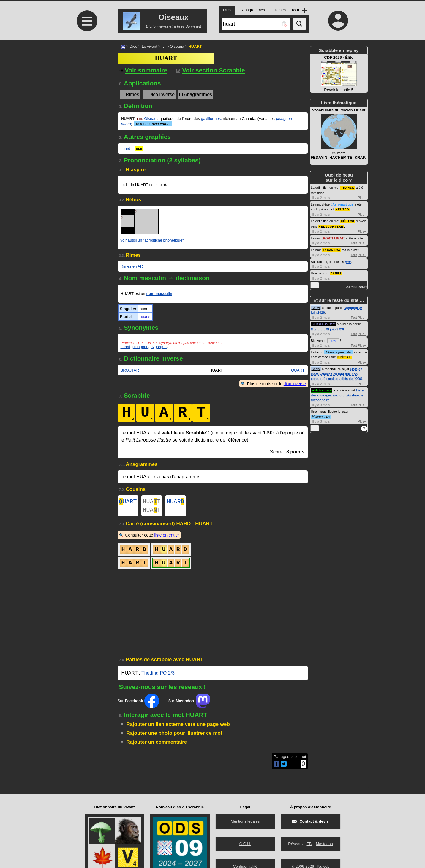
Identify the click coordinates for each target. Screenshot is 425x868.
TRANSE (348, 187)
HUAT (152, 502)
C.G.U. (245, 844)
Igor (348, 260)
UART (128, 502)
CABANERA (331, 249)
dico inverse (295, 384)
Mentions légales (245, 821)
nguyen (333, 339)
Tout (354, 242)
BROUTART (131, 370)
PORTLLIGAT (333, 237)
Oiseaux (177, 46)
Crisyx (316, 306)
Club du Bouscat (324, 322)
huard (125, 149)
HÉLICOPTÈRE (331, 225)
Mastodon (324, 844)
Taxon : (153, 124)
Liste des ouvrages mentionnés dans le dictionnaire (337, 393)
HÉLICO (342, 209)
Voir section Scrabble (211, 70)
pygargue (159, 347)
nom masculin (159, 294)
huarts (145, 316)
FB (309, 844)
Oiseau (150, 119)
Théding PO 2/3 (158, 675)
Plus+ (362, 197)
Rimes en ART (133, 266)
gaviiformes (211, 119)
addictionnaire (322, 388)
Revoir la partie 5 (339, 74)
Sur (139, 703)
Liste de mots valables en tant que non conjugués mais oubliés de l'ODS (337, 372)
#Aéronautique (342, 204)
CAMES (336, 272)
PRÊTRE (344, 355)
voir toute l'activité (356, 285)
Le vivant (149, 46)
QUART (298, 370)
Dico (133, 46)
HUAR (176, 502)
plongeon (140, 347)
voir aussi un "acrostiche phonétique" (152, 240)
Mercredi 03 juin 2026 (327, 327)
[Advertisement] (86, 90)
